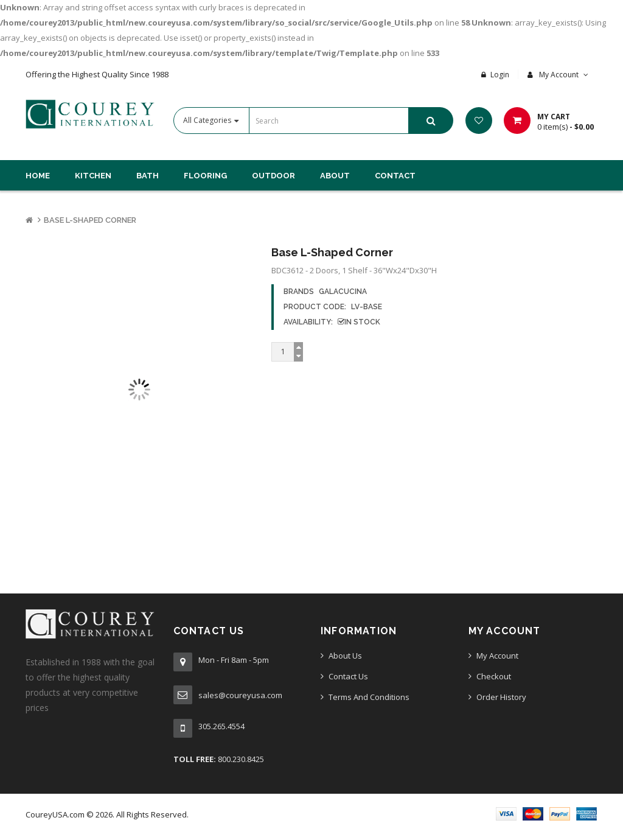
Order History (501, 697)
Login (500, 75)
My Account (497, 656)
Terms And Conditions (369, 697)
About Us (345, 656)
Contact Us (348, 676)
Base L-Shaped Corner (90, 220)
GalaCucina (343, 292)
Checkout (494, 676)
